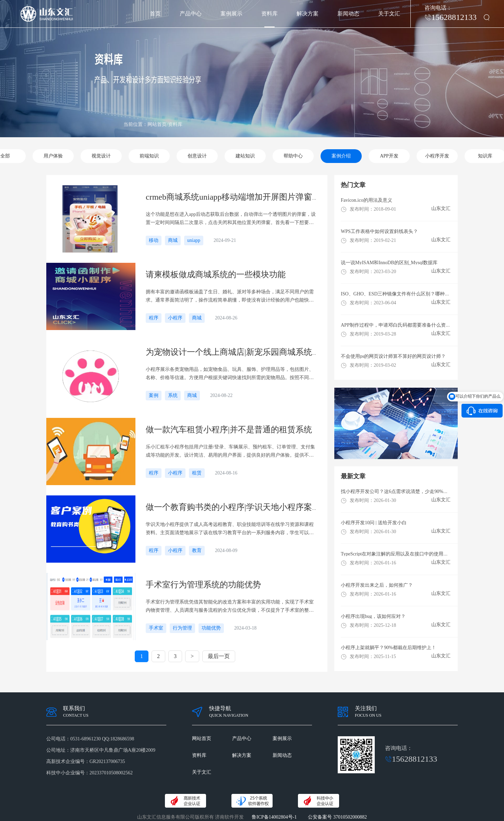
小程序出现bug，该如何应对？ (373, 616)
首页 (155, 14)
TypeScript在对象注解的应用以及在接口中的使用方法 (397, 554)
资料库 (269, 14)
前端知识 (149, 156)
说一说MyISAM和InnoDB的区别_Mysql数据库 (389, 263)
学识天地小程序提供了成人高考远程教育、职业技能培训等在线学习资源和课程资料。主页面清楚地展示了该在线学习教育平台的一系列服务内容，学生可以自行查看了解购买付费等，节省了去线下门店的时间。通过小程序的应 (230, 529)
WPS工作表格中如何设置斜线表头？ (379, 231)
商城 (173, 240)
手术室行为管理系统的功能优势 (203, 585)
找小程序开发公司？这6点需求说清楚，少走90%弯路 (397, 491)
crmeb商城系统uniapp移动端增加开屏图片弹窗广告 (237, 197)
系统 (173, 395)
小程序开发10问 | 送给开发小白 (374, 523)
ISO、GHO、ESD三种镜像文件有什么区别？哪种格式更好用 (405, 294)
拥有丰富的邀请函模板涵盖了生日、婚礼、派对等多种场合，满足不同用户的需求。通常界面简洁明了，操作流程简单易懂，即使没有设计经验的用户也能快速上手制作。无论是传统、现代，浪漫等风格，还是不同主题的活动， (230, 297)
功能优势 (211, 628)
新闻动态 (348, 14)
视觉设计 (101, 156)
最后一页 (219, 656)
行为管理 (182, 628)
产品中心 (191, 14)
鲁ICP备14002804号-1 (274, 817)
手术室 (156, 628)
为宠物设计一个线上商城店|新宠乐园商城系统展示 (237, 352)
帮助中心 (293, 156)
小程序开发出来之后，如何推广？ (377, 585)
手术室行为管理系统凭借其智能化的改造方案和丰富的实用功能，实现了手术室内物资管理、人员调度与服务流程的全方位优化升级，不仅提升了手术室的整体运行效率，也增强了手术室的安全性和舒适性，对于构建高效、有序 (230, 607)
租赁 (197, 473)
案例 (154, 395)
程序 (154, 318)
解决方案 (308, 14)
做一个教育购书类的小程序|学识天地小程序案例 (233, 507)
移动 (154, 240)
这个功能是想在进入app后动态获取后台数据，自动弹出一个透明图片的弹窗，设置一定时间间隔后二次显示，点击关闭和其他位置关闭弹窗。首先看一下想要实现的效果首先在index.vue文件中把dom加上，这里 (231, 219)
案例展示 (231, 14)
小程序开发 (437, 156)
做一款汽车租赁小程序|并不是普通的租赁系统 (229, 430)
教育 (197, 550)
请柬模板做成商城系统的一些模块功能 (216, 274)
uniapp (194, 240)
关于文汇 (389, 14)
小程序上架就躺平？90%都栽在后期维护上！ (388, 648)
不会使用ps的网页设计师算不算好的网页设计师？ (393, 356)
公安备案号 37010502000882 (337, 817)
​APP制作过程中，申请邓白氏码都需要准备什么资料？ (398, 325)
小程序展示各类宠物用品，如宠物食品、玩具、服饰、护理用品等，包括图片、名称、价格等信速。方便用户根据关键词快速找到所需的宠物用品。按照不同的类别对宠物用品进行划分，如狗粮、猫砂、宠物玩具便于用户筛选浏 (230, 374)
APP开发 (389, 156)
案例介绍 (341, 156)
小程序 (175, 318)
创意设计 (197, 156)
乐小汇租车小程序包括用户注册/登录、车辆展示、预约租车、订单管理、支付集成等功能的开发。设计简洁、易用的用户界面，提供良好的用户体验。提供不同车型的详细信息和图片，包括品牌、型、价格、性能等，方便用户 (230, 452)
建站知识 (245, 156)
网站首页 (202, 738)
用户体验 (53, 156)
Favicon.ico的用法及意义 (367, 200)
